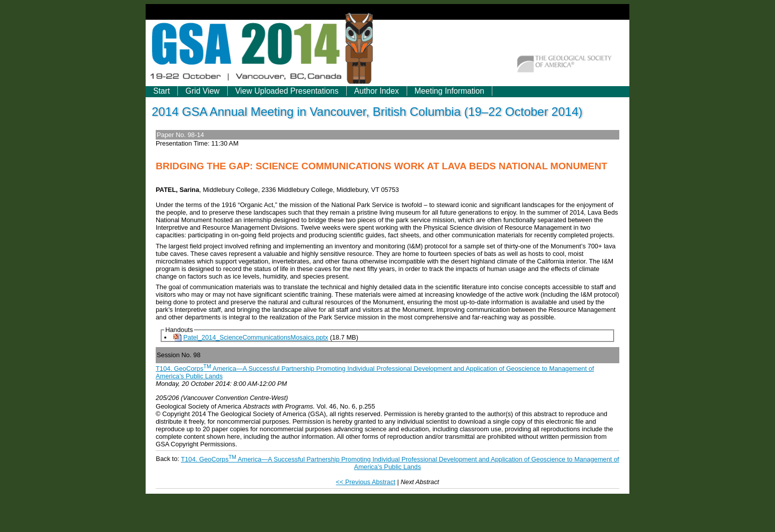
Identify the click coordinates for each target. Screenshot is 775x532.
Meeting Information (449, 91)
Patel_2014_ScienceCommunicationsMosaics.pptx (256, 337)
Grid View (203, 91)
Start (162, 91)
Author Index (377, 91)
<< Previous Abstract (366, 482)
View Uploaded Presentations (287, 91)
